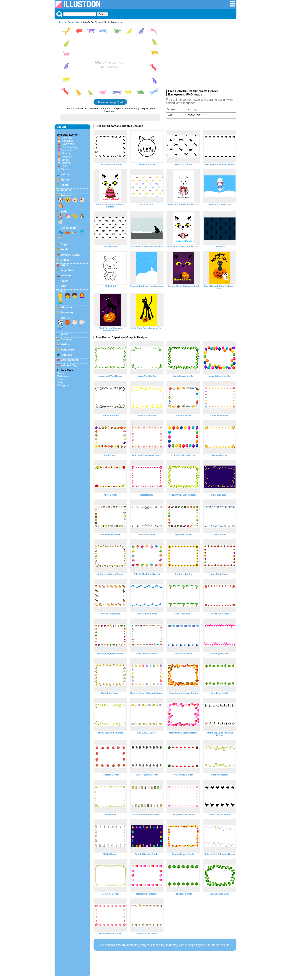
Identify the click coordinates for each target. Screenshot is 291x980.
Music (64, 334)
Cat (78, 22)
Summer (66, 163)
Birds (64, 212)
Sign (60, 382)
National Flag (69, 365)
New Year (67, 157)
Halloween (68, 144)
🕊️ (60, 222)
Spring (65, 160)
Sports (65, 318)
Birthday (66, 153)
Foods (64, 249)
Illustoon (59, 22)
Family (61, 291)
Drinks (65, 260)
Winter (65, 169)
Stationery (67, 312)
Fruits (64, 265)
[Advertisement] (201, 57)
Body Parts (68, 350)
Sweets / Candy (70, 255)
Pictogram (63, 385)
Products (66, 355)
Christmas (67, 141)
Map (60, 379)
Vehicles (66, 275)
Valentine (67, 150)
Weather (66, 190)
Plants (64, 185)
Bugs (64, 244)
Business (66, 339)
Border (71, 22)
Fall (64, 166)
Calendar (67, 138)
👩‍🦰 (82, 295)
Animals (66, 195)
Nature (65, 174)
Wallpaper (63, 376)
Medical (65, 344)
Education (67, 307)
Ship (63, 286)
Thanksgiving (69, 147)
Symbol (73, 360)
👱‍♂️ (60, 301)
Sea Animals (68, 228)
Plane (64, 281)
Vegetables (67, 270)
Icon (63, 360)
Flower (65, 180)
